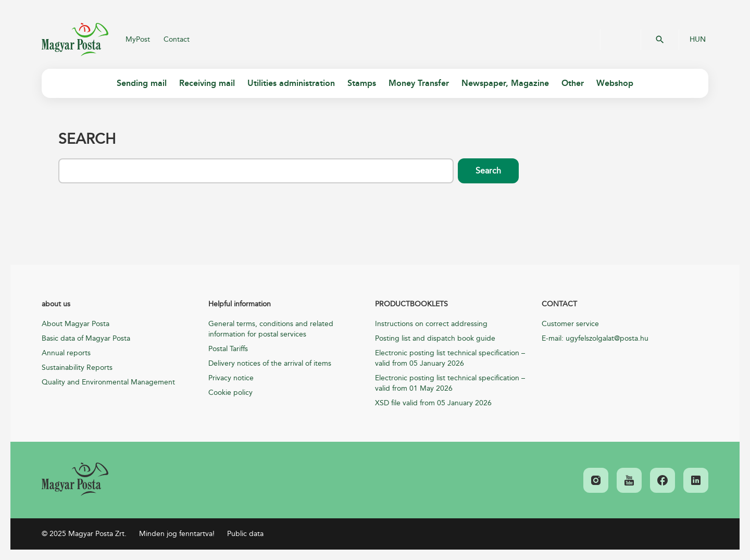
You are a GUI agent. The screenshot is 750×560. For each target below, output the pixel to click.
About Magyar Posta (76, 324)
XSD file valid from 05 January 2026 (433, 403)
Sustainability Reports (77, 368)
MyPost (138, 39)
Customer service (570, 324)
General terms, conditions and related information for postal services (271, 329)
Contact (177, 39)
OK (660, 40)
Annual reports (66, 353)
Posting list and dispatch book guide (435, 338)
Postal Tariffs (228, 349)
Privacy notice (231, 378)
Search (488, 171)
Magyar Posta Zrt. (75, 40)
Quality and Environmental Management (108, 382)
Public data (245, 534)
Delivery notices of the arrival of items (270, 363)
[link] (75, 479)
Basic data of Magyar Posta (86, 338)
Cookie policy (230, 393)
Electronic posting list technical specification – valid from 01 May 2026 (450, 383)
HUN (698, 40)
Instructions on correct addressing (431, 324)
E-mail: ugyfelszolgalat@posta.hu (595, 338)
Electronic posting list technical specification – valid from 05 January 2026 (450, 358)
